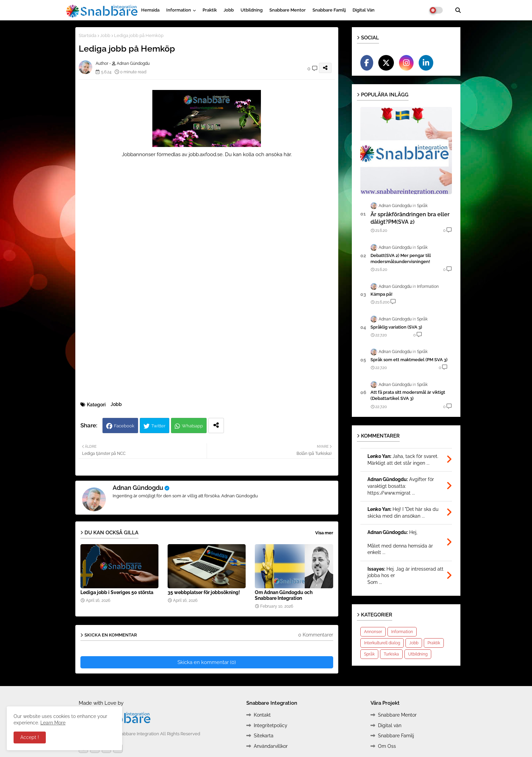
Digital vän (364, 10)
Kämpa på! (382, 294)
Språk (369, 654)
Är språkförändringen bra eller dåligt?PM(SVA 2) (410, 218)
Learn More (53, 723)
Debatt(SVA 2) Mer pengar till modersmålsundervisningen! (401, 259)
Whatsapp (192, 426)
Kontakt (262, 715)
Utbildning (252, 10)
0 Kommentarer (316, 635)
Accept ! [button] (30, 737)
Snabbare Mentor (288, 10)
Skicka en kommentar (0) (207, 662)
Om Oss (387, 746)
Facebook (124, 426)
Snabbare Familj (329, 10)
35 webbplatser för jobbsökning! (204, 592)
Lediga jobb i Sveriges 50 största (117, 592)
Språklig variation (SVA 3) (396, 327)
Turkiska (391, 654)
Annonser (373, 632)
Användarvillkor (271, 746)
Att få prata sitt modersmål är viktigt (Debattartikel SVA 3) (408, 395)
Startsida (88, 35)
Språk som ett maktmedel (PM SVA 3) (409, 360)
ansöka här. (279, 154)
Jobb (229, 10)
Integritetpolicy (271, 725)
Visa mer (324, 533)
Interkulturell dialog (382, 643)
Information (179, 10)
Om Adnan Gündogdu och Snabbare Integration (284, 595)
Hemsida (150, 10)
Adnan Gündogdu (138, 488)
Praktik (210, 10)
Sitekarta (264, 736)
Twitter (158, 426)
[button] (458, 10)
